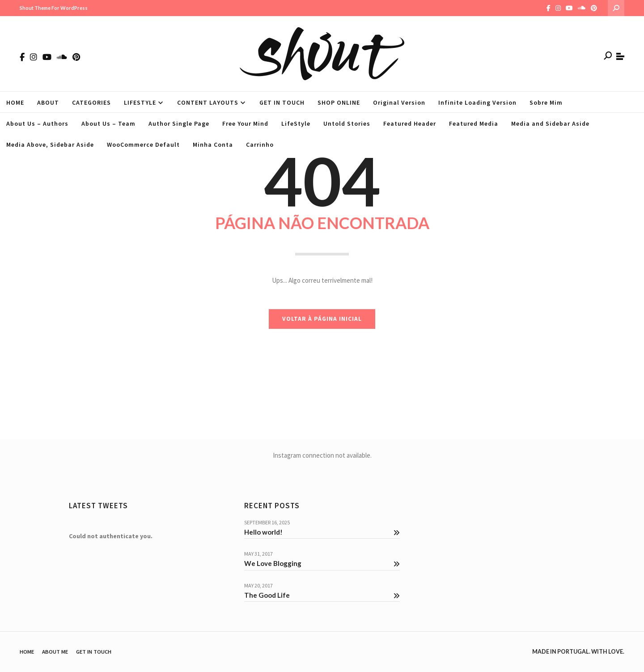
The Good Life (322, 595)
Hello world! (322, 532)
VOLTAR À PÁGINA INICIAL (322, 319)
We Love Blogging (322, 563)
